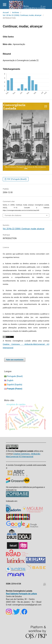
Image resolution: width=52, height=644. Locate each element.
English (10, 380)
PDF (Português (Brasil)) (17, 179)
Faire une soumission (15, 360)
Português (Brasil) (15, 376)
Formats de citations (13, 215)
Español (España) (15, 385)
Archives (16, 12)
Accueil (6, 12)
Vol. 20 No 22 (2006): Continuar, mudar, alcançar (22, 15)
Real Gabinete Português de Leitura (21, 594)
